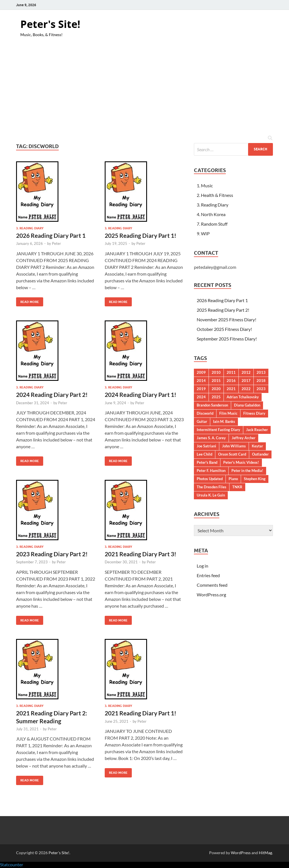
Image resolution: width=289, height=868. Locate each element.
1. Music (205, 185)
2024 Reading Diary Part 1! (141, 395)
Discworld (205, 413)
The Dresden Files (212, 487)
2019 (201, 389)
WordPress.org (211, 595)
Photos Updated (210, 479)
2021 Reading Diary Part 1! (141, 713)
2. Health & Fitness (215, 195)
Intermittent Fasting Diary (218, 430)
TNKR (237, 487)
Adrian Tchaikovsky (243, 397)
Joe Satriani (206, 446)
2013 (261, 372)
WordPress (241, 853)
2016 (231, 381)
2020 (216, 389)
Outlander (260, 454)
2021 (231, 389)
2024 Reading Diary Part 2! (52, 395)
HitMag (265, 853)
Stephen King (255, 479)
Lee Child (204, 454)
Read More (28, 301)
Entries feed (208, 575)
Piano (233, 479)
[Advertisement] (144, 89)
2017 (246, 381)
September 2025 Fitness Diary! (227, 339)
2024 (201, 397)
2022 (246, 389)
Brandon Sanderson (212, 405)
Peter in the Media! (247, 471)
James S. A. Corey (211, 438)
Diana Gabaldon (247, 405)
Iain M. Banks (224, 421)
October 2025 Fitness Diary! (224, 329)
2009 (201, 372)
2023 (261, 389)
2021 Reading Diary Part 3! (141, 554)
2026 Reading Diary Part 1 (51, 235)
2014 (201, 381)
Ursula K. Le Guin (211, 495)
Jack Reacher (257, 430)
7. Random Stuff (212, 224)
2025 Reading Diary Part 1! (141, 235)
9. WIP (203, 233)
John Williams (234, 446)
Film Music (228, 413)
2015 (216, 381)
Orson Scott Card (232, 454)
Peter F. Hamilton (211, 471)
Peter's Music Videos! (241, 462)
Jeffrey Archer (244, 438)
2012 (246, 372)
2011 (231, 372)
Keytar (257, 446)
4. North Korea (211, 214)
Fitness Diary (254, 413)
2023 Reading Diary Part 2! (52, 554)
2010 (216, 372)
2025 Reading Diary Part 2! (223, 310)
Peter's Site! (50, 24)
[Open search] (270, 138)
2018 (261, 381)
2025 (216, 397)
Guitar (202, 421)
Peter (56, 243)
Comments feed (212, 585)
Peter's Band (207, 462)
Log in (202, 566)
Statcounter (12, 864)
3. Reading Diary (30, 228)
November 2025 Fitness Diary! (226, 319)
